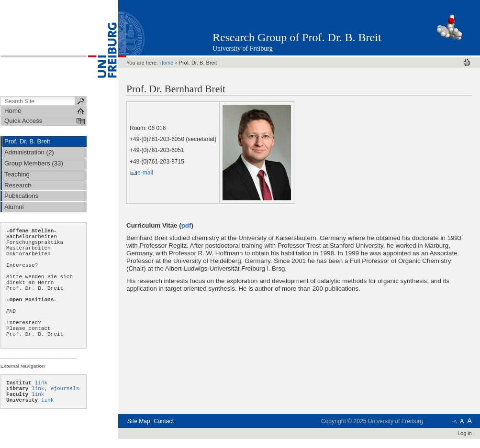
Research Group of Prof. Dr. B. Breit (297, 37)
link (41, 383)
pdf (186, 225)
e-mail (145, 173)
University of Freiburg (243, 49)
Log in (465, 433)
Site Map (139, 421)
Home (166, 63)
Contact (164, 421)
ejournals (65, 389)
